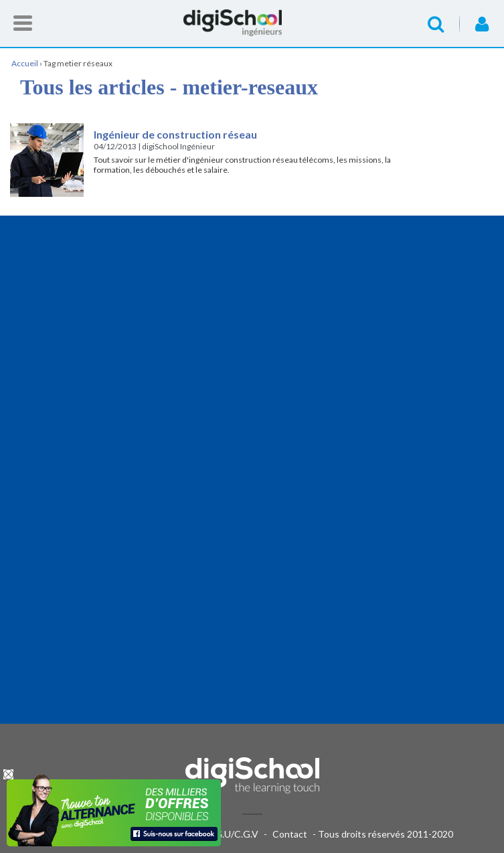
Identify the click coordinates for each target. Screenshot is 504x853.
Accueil (252, 23)
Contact (290, 834)
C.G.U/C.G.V (232, 834)
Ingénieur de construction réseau (175, 134)
